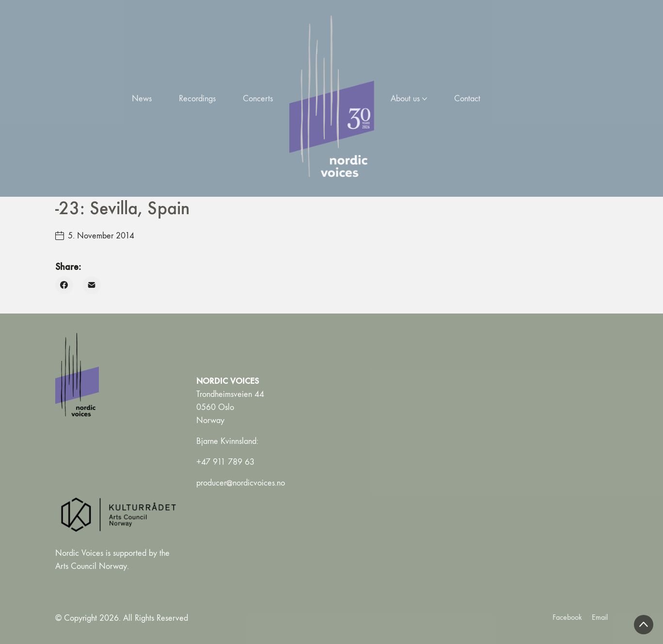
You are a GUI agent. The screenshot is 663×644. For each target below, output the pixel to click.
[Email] (92, 285)
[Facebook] (64, 285)
